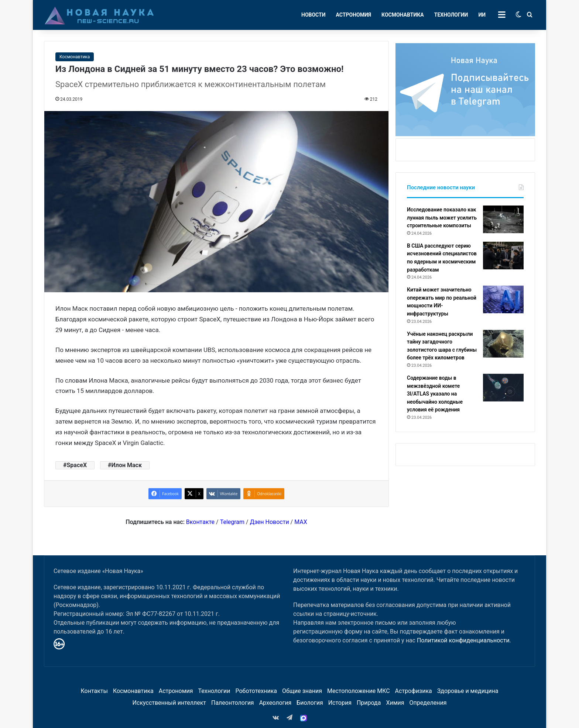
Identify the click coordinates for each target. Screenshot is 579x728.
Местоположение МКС (359, 691)
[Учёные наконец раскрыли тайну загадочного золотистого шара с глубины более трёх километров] (503, 344)
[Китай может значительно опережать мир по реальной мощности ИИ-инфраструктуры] (503, 299)
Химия (395, 703)
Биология (310, 703)
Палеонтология (233, 703)
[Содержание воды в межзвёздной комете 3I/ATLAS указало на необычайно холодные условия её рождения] (503, 388)
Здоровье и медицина (468, 691)
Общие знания (302, 691)
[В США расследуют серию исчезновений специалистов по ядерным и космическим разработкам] (503, 256)
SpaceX (77, 465)
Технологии (451, 15)
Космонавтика (403, 15)
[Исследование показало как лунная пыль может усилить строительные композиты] (503, 219)
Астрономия (354, 15)
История (340, 703)
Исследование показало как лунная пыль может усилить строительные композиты (442, 218)
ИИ (482, 15)
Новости (314, 15)
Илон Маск (127, 465)
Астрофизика (414, 691)
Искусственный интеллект (169, 703)
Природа (369, 703)
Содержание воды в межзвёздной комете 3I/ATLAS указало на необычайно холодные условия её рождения (435, 394)
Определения (428, 703)
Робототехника (256, 691)
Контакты (94, 691)
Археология (275, 703)
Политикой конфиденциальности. (464, 640)
